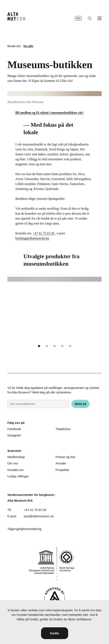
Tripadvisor (63, 429)
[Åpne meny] (100, 18)
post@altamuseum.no (39, 516)
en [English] (78, 18)
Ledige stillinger (18, 476)
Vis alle (28, 46)
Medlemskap (16, 457)
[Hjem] (16, 16)
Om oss (13, 463)
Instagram (14, 435)
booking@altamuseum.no (32, 238)
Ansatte (61, 463)
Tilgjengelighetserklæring (24, 529)
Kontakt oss (15, 470)
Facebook (14, 429)
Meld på (80, 404)
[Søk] (90, 18)
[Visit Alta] (55, 598)
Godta (54, 633)
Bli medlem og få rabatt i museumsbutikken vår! (49, 113)
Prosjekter (63, 470)
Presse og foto (66, 457)
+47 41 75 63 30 (44, 233)
